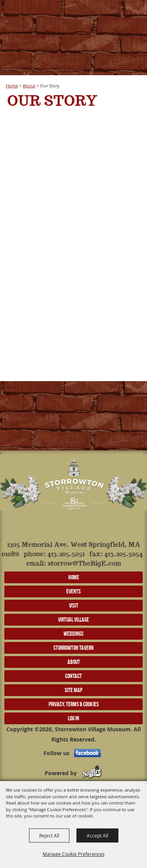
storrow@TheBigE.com (84, 564)
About (29, 86)
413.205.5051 (66, 554)
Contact (73, 676)
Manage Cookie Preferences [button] (74, 854)
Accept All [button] (97, 835)
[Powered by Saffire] (92, 773)
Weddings (73, 634)
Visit (74, 605)
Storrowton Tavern (73, 648)
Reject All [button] (49, 835)
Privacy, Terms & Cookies (74, 704)
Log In (73, 718)
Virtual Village (73, 619)
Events (73, 591)
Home (12, 86)
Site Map (73, 690)
